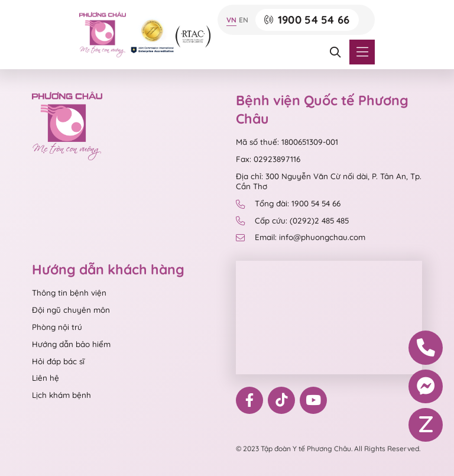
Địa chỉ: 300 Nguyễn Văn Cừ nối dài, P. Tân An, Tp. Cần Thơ (329, 181)
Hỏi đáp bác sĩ (58, 361)
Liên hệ (46, 378)
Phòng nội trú (57, 327)
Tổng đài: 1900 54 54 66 (288, 204)
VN (231, 20)
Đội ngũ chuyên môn (71, 310)
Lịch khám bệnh (61, 395)
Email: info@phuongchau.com (300, 237)
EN (244, 20)
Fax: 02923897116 (268, 159)
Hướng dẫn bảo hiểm (71, 344)
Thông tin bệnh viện (69, 293)
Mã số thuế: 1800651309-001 (287, 142)
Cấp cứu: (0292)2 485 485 (292, 221)
